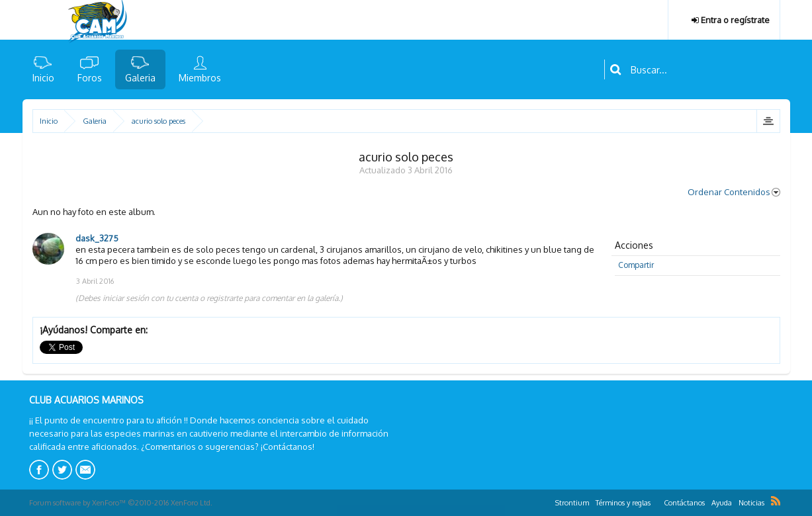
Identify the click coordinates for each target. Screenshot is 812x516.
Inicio (43, 78)
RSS (776, 501)
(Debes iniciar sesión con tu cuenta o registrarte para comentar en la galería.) (209, 298)
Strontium (572, 503)
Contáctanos (684, 503)
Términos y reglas (623, 503)
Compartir (636, 265)
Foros (90, 78)
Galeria (140, 78)
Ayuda (722, 503)
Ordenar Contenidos (734, 192)
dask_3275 (97, 238)
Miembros (200, 78)
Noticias (751, 503)
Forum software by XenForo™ (121, 503)
